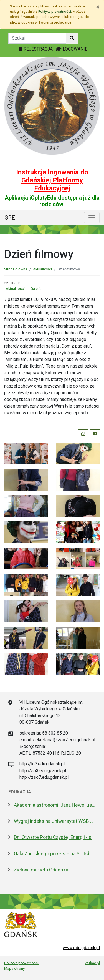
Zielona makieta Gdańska (41, 870)
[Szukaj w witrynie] (72, 38)
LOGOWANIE (72, 49)
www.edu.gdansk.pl (81, 948)
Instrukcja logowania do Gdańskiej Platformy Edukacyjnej (52, 180)
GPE (10, 218)
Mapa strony (14, 968)
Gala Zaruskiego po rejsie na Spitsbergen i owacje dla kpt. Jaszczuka (55, 854)
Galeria (36, 289)
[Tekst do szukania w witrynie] (37, 38)
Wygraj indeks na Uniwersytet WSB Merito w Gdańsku (55, 821)
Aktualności (42, 269)
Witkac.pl (92, 963)
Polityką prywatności (55, 12)
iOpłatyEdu (43, 198)
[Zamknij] (98, 7)
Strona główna (16, 269)
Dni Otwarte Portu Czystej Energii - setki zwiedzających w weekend (55, 837)
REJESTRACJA (36, 49)
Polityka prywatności (21, 963)
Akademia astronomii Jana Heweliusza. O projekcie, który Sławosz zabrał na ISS (55, 805)
